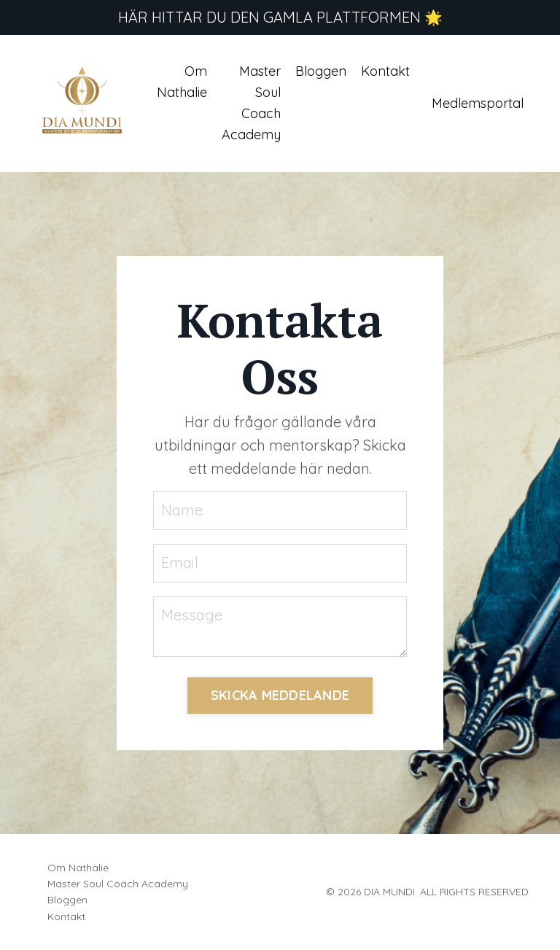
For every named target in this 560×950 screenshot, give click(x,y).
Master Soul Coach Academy (251, 102)
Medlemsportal (478, 103)
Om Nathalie (182, 82)
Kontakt (385, 71)
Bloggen (321, 71)
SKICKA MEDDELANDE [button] (280, 695)
